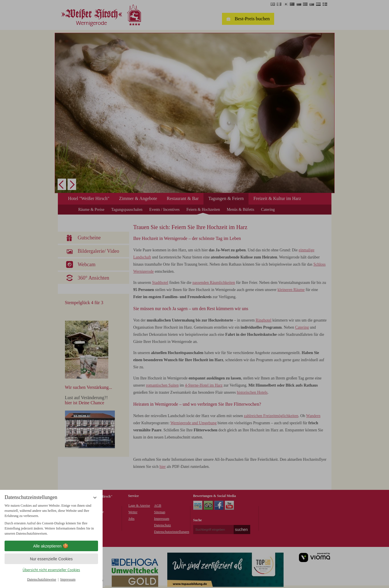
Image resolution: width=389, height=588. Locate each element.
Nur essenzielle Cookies (51, 559)
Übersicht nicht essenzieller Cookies (51, 570)
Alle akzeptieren (51, 546)
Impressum (68, 579)
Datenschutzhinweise (42, 579)
